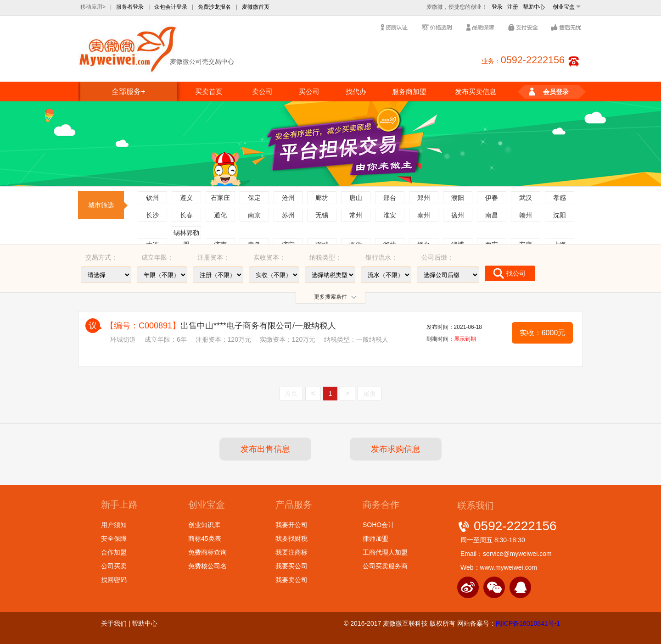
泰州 (424, 215)
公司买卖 (114, 566)
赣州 (526, 215)
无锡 (322, 215)
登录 (497, 7)
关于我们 (114, 623)
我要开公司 (291, 525)
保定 (254, 198)
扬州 (458, 215)
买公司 (309, 92)
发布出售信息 (265, 449)
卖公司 (262, 92)
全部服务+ (128, 92)
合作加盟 (114, 552)
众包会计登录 (171, 7)
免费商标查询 (207, 552)
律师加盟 (375, 539)
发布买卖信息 (476, 92)
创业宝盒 (564, 7)
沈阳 (560, 215)
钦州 (152, 198)
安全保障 (114, 539)
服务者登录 (130, 7)
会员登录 (549, 92)
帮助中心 (534, 7)
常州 (356, 215)
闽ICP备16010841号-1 (528, 623)
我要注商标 (291, 552)
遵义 (186, 198)
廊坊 (322, 198)
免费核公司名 (207, 566)
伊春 (492, 198)
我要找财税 (291, 539)
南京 (254, 215)
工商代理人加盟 (385, 552)
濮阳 (458, 198)
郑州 (424, 198)
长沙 (152, 215)
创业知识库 (204, 525)
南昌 (492, 215)
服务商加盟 (409, 92)
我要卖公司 (291, 580)
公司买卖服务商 (385, 566)
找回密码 (114, 580)
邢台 (390, 198)
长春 (186, 215)
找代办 (356, 92)
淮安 (390, 215)
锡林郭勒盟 (186, 234)
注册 (513, 7)
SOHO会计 (378, 525)
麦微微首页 (256, 7)
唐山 (356, 198)
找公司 (509, 274)
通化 (220, 215)
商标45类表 (205, 539)
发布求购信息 (396, 449)
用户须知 (114, 525)
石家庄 (220, 198)
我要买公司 (291, 566)
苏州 (288, 215)
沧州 (288, 198)
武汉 (526, 198)
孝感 (560, 198)
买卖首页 (209, 92)
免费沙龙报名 (214, 7)
